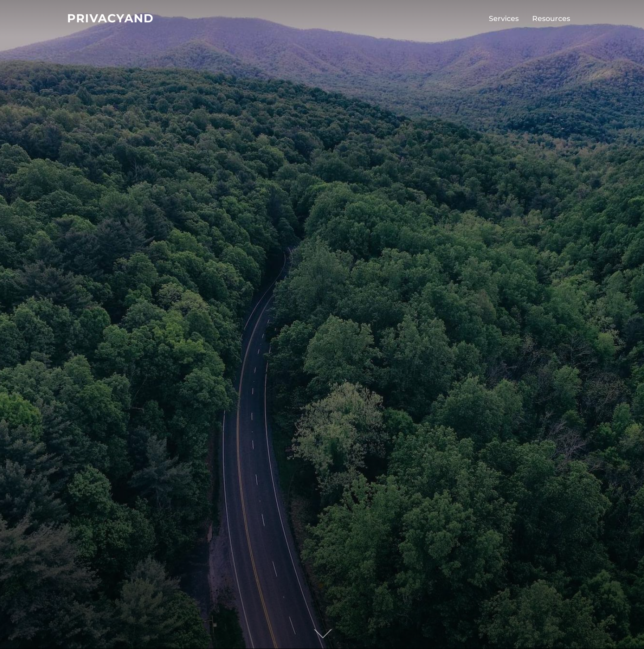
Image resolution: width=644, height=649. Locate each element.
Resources (551, 19)
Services (504, 19)
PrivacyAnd (110, 18)
